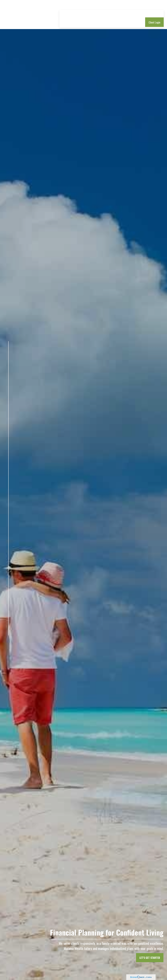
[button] (73, 5)
